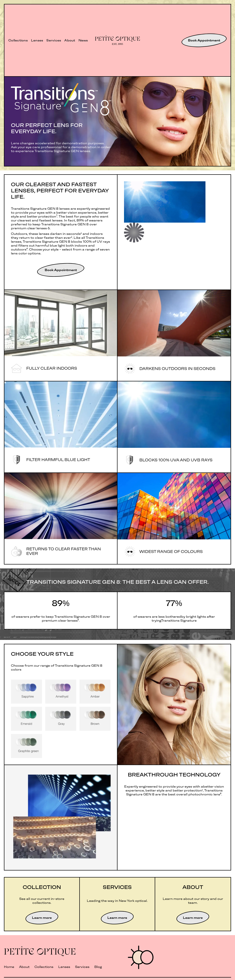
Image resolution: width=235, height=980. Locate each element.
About (70, 40)
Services (54, 40)
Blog (98, 967)
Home (9, 967)
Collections (18, 40)
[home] (117, 40)
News (83, 40)
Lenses (37, 40)
